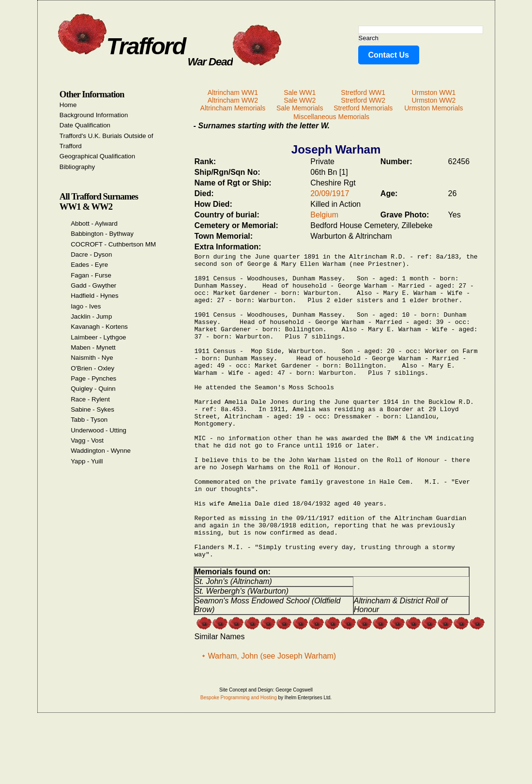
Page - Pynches (93, 378)
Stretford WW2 (363, 100)
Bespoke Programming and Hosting (239, 760)
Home (68, 105)
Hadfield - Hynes (95, 296)
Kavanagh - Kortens (99, 327)
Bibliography (77, 167)
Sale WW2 (300, 100)
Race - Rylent (90, 399)
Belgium (324, 215)
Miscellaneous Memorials (331, 117)
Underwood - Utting (99, 430)
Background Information (94, 115)
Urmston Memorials (433, 108)
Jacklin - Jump (91, 316)
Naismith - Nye (92, 358)
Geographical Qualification (97, 156)
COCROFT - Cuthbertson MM (113, 244)
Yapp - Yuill (87, 461)
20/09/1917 (330, 193)
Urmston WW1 (433, 92)
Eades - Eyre (89, 265)
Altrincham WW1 (233, 92)
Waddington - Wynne (101, 451)
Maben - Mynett (93, 347)
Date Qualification (85, 125)
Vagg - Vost (87, 440)
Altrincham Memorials (233, 108)
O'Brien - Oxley (92, 368)
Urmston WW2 (433, 100)
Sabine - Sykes (92, 409)
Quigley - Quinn (93, 389)
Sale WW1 (300, 92)
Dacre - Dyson (91, 254)
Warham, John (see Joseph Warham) (272, 718)
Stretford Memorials (363, 108)
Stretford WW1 (363, 92)
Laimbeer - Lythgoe (98, 337)
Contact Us (389, 55)
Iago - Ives (86, 306)
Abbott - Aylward (94, 223)
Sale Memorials (300, 108)
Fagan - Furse (91, 275)
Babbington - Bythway (102, 234)
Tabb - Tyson (89, 420)
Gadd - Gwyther (93, 285)
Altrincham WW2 (233, 100)
